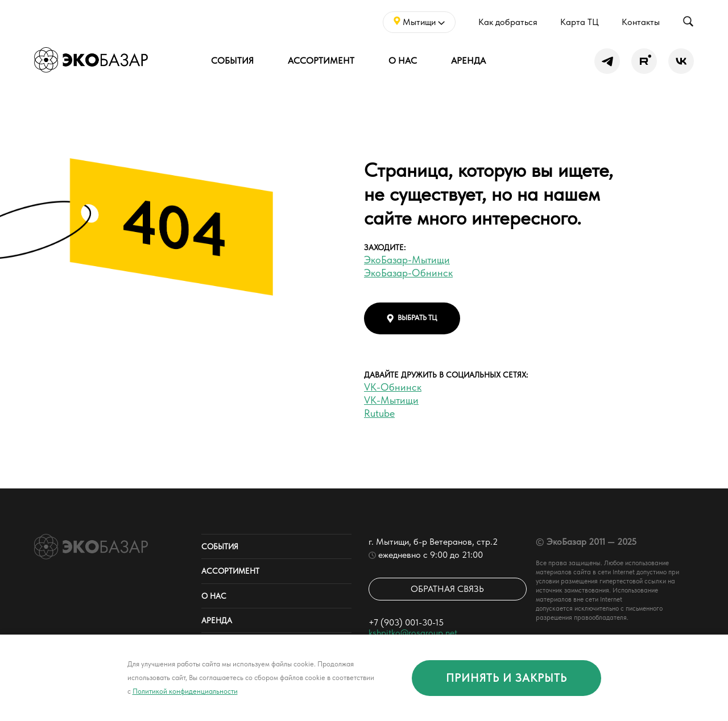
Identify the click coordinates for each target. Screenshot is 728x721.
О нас (403, 61)
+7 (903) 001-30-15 (406, 622)
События (232, 61)
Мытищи (419, 22)
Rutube (379, 413)
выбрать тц (412, 318)
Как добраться (508, 22)
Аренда (468, 61)
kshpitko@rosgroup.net (413, 633)
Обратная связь (447, 589)
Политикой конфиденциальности (185, 691)
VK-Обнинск (393, 387)
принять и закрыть (506, 678)
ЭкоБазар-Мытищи (407, 260)
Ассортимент (321, 61)
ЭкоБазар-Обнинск (408, 273)
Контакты (641, 22)
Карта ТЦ (580, 22)
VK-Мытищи (391, 400)
